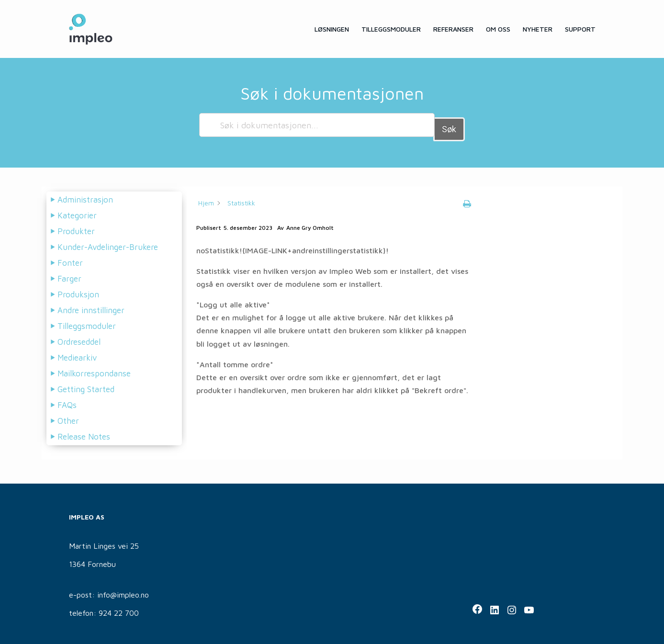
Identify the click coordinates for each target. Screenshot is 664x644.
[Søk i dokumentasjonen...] (317, 125)
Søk (449, 125)
